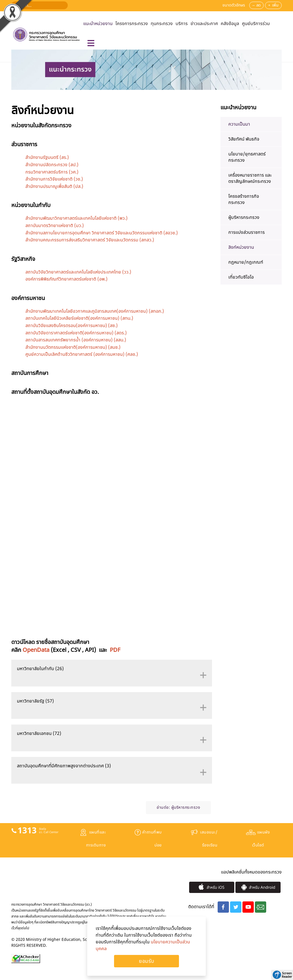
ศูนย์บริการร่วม (256, 24)
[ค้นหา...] (40, 5)
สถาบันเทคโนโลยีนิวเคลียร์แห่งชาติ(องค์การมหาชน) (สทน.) (79, 318)
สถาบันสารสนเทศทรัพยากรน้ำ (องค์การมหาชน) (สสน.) (76, 340)
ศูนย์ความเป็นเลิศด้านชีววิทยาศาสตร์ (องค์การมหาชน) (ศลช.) (82, 354)
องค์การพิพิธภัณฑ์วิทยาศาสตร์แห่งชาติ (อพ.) (66, 279)
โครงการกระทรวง (132, 24)
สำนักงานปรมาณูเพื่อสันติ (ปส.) (54, 186)
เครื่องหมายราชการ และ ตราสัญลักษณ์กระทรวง (250, 178)
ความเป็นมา (239, 124)
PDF (115, 650)
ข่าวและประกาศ (204, 24)
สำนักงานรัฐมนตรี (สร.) (47, 157)
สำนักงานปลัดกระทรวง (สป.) (52, 165)
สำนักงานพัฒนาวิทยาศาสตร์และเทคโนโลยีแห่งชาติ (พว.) (76, 218)
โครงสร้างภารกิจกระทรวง (244, 199)
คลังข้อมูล (230, 24)
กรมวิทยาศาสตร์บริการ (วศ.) (52, 172)
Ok (146, 961)
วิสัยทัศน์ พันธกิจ (244, 139)
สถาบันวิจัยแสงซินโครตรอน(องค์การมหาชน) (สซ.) (72, 326)
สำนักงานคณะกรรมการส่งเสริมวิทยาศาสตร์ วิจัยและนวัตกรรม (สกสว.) (90, 240)
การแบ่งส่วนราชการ (247, 232)
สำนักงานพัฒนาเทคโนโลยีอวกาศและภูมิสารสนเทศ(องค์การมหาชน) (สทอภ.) (95, 311)
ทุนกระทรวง (162, 24)
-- (253, 5)
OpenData (36, 650)
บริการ (182, 24)
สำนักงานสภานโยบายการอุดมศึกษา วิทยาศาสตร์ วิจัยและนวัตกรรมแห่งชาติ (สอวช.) (102, 233)
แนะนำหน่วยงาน (98, 24)
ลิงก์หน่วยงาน (241, 247)
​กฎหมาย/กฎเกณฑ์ (246, 262)
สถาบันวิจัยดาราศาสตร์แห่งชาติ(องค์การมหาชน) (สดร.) (76, 333)
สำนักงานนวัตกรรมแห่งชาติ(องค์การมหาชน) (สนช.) (73, 347)
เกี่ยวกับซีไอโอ (241, 277)
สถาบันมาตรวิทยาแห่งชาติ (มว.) (55, 226)
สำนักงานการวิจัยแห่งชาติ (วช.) (54, 179)
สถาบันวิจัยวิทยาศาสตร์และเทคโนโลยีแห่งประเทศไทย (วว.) (78, 272)
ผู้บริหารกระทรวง (186, 807)
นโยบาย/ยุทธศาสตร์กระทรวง (247, 157)
